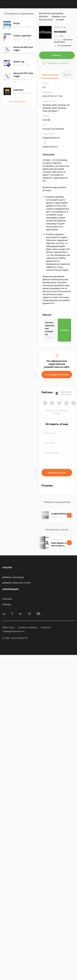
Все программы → (19, 101)
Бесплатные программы (51, 13)
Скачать (57, 55)
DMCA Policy (8, 627)
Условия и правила (28, 627)
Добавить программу (13, 577)
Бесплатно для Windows (63, 41)
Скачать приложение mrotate (50, 328)
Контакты (7, 599)
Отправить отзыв (57, 473)
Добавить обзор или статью (16, 583)
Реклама (7, 604)
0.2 (59, 36)
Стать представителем (57, 374)
